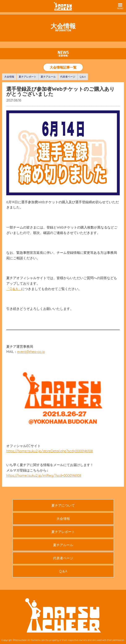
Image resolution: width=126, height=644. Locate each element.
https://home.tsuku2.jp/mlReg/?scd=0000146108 (44, 475)
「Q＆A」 (14, 289)
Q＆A (83, 77)
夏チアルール (48, 77)
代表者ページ (68, 77)
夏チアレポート (27, 77)
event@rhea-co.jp (31, 352)
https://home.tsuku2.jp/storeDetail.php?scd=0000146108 (50, 451)
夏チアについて (63, 505)
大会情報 (9, 77)
